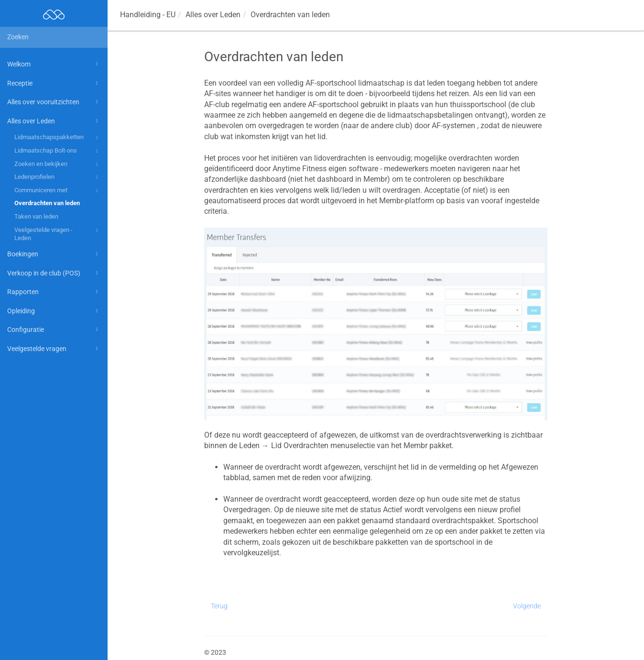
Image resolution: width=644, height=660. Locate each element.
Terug (219, 606)
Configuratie (54, 330)
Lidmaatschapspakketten (58, 138)
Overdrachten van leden (47, 203)
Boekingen (54, 254)
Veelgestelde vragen (54, 349)
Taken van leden (36, 216)
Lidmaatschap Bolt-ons (58, 151)
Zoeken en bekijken (58, 165)
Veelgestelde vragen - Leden (58, 234)
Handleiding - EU (148, 15)
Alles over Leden (54, 121)
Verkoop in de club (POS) (54, 273)
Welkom (54, 64)
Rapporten (54, 292)
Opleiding (54, 311)
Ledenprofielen (58, 177)
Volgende (527, 606)
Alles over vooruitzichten (54, 102)
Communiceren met (58, 191)
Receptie (54, 83)
